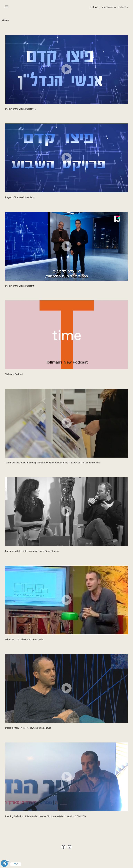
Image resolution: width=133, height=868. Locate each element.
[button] (66, 69)
